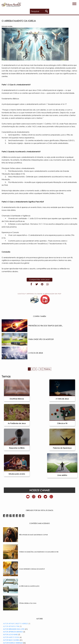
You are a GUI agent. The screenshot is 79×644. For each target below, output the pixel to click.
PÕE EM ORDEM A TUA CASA (28, 603)
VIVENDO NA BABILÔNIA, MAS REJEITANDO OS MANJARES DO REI (39, 552)
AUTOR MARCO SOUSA (11, 637)
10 (41, 369)
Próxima (47, 369)
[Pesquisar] (47, 11)
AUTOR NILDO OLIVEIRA (11, 640)
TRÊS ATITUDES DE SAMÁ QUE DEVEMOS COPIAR (33, 535)
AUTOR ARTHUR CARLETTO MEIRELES (16, 623)
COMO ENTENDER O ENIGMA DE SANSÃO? (32, 569)
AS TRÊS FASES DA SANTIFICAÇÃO (29, 586)
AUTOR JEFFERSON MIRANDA (13, 632)
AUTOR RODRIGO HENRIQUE (13, 643)
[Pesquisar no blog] (40, 11)
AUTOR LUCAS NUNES (10, 634)
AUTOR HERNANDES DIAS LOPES (14, 629)
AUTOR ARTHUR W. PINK (11, 626)
